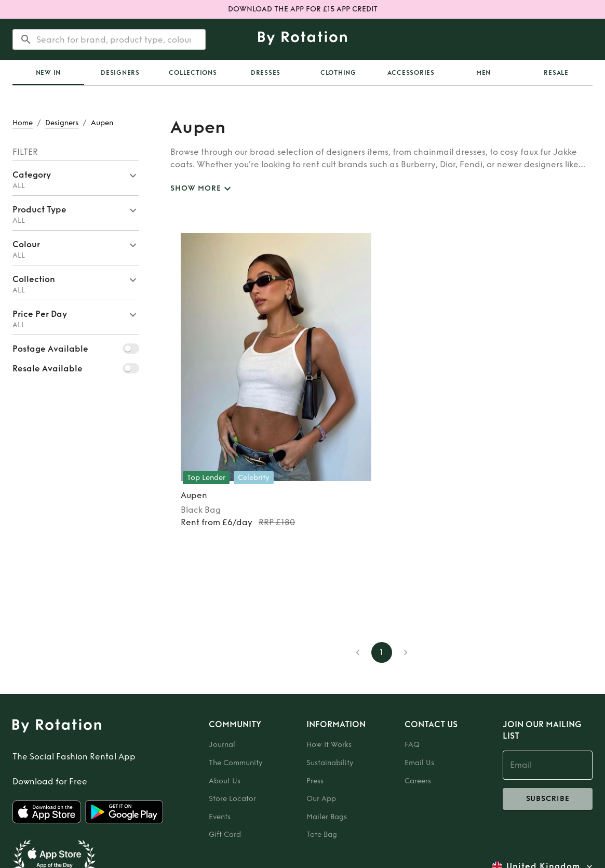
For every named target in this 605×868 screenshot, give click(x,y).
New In (49, 73)
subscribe (548, 799)
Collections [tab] (193, 73)
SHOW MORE (202, 189)
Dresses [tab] (266, 73)
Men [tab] (483, 73)
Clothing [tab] (338, 73)
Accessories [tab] (411, 73)
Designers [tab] (120, 73)
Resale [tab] (556, 73)
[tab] (48, 73)
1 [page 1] (382, 652)
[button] (76, 178)
